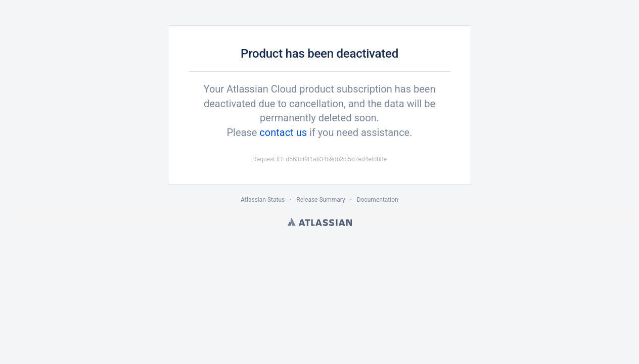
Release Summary (321, 200)
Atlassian (320, 222)
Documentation (378, 200)
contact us (283, 132)
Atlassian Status (263, 200)
